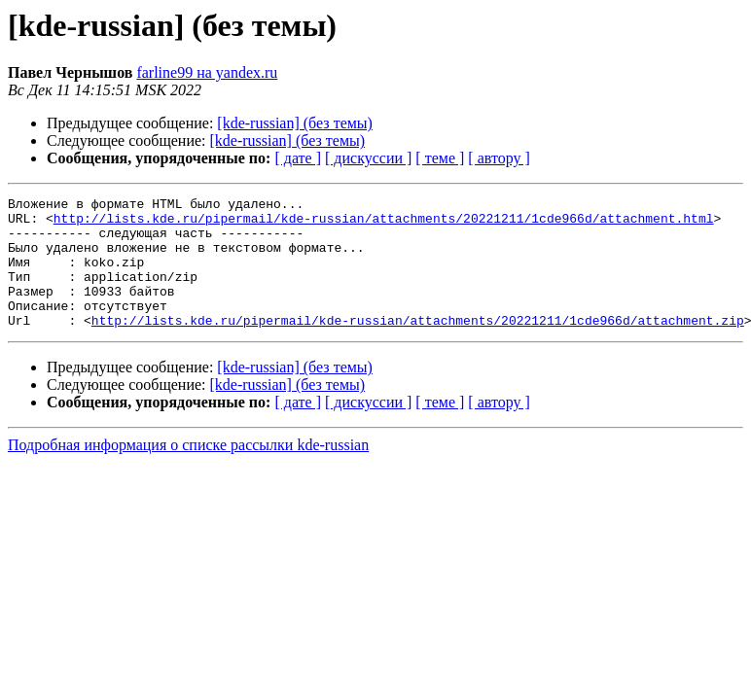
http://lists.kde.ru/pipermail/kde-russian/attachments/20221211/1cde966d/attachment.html (384, 224)
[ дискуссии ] (368, 158)
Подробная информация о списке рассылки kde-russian (188, 471)
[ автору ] (499, 158)
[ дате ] (298, 158)
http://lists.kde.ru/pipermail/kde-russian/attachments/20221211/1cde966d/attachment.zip (418, 346)
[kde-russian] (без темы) (295, 123)
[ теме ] (440, 158)
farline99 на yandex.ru (207, 72)
